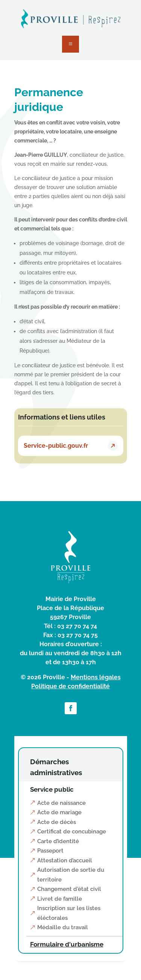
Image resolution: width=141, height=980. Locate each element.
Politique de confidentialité (70, 686)
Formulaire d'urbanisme (67, 944)
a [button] (70, 44)
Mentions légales (96, 677)
